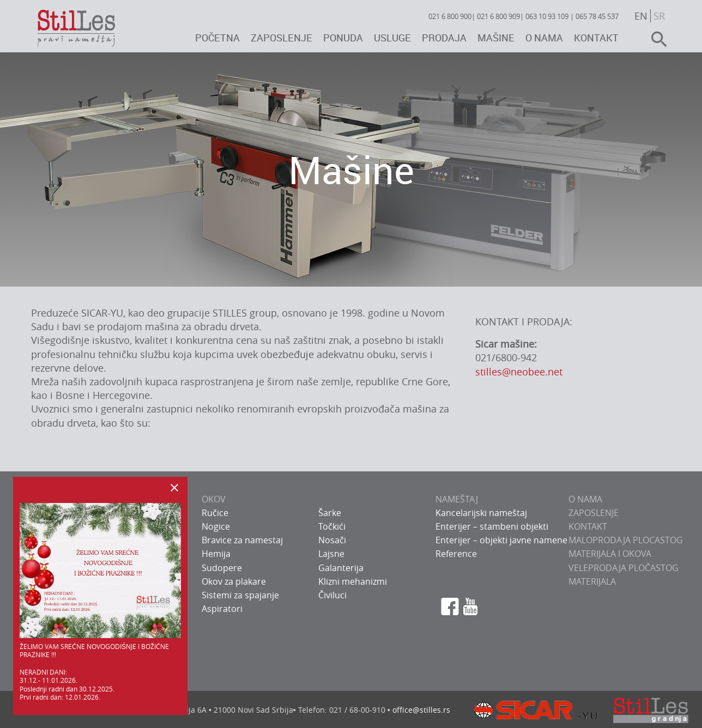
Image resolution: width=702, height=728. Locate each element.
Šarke (330, 513)
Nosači (332, 540)
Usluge (392, 38)
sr (659, 16)
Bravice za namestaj (242, 540)
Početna (217, 38)
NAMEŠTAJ (457, 499)
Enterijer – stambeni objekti (492, 526)
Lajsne (331, 554)
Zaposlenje (282, 38)
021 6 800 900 (450, 16)
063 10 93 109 (547, 16)
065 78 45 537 (597, 16)
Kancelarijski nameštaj (481, 513)
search (655, 39)
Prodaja (444, 38)
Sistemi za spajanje (240, 595)
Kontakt (596, 38)
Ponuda (343, 38)
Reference (456, 554)
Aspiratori (222, 609)
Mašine (496, 38)
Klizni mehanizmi (353, 581)
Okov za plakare (234, 581)
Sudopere (222, 568)
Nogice (216, 526)
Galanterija (341, 568)
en (641, 16)
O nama (544, 38)
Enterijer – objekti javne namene (501, 540)
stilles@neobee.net (519, 372)
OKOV (214, 499)
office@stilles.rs (421, 710)
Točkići (332, 526)
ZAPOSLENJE (594, 513)
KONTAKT (588, 526)
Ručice (215, 513)
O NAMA (585, 499)
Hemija (216, 554)
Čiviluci (332, 595)
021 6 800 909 (498, 16)
